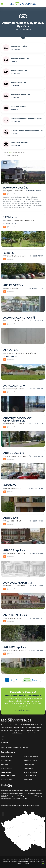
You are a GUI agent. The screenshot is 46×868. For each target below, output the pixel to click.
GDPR (35, 859)
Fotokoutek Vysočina (16, 187)
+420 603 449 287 (10, 356)
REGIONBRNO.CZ (29, 764)
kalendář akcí (5, 730)
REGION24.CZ (28, 780)
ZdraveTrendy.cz (35, 806)
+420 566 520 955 (36, 288)
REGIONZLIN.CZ (28, 768)
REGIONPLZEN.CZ (7, 757)
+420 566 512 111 (36, 586)
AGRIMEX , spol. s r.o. (16, 647)
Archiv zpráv (24, 747)
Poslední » (36, 680)
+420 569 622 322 (36, 424)
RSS (30, 747)
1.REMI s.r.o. (10, 217)
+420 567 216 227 (36, 618)
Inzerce (3, 747)
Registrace (16, 747)
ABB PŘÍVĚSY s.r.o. (15, 285)
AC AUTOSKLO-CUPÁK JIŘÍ (19, 318)
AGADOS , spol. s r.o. (16, 550)
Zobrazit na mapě (11, 155)
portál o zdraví (16, 806)
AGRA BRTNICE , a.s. (15, 615)
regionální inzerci (17, 733)
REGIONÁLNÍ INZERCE (23, 710)
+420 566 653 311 (36, 553)
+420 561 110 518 (36, 389)
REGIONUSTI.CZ (6, 772)
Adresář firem (26, 30)
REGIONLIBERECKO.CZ (8, 776)
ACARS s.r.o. (11, 350)
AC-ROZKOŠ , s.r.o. (14, 386)
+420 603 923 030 (36, 488)
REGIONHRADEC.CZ (7, 780)
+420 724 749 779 (36, 256)
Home (17, 30)
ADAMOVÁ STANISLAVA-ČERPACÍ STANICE (18, 419)
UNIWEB (4, 796)
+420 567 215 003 (36, 321)
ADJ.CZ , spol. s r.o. (14, 453)
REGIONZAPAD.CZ (7, 761)
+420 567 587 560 (36, 456)
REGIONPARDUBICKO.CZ (31, 757)
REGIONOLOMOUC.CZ (30, 772)
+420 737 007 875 (36, 521)
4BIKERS (8, 253)
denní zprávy (8, 728)
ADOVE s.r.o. (11, 518)
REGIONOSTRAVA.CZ (30, 776)
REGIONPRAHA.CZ (7, 768)
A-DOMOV (10, 485)
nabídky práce (14, 730)
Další (27, 680)
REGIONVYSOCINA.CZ (30, 761)
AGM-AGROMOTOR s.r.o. (18, 583)
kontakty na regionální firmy (33, 728)
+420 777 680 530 (36, 651)
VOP (39, 859)
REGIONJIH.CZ (5, 764)
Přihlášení (9, 747)
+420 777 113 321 (9, 223)
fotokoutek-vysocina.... (34, 191)
